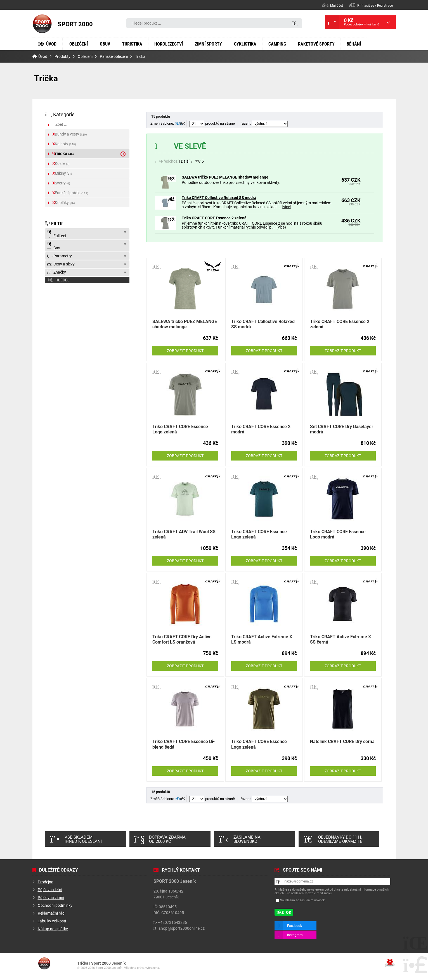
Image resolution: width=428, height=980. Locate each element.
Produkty (62, 56)
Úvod (42, 24)
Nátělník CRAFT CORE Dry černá (342, 741)
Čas (53, 247)
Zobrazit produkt (185, 350)
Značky (56, 273)
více (308, 207)
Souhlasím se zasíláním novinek (302, 900)
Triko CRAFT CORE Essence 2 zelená (214, 218)
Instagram (295, 934)
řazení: (264, 123)
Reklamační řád (51, 913)
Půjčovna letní (50, 889)
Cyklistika (273, 31)
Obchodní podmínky (55, 905)
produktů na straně (212, 123)
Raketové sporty (353, 31)
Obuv (114, 31)
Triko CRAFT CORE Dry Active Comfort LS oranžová (182, 639)
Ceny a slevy (61, 265)
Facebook (294, 925)
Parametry (59, 257)
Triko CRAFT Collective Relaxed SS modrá (219, 197)
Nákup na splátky (53, 929)
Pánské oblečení (114, 56)
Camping (309, 31)
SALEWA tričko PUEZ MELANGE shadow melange (225, 177)
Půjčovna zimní (51, 897)
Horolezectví (186, 31)
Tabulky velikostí (52, 921)
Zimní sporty (231, 31)
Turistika (144, 31)
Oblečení (84, 31)
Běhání (47, 44)
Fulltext (56, 235)
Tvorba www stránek (390, 962)
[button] (371, 5)
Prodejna (45, 882)
